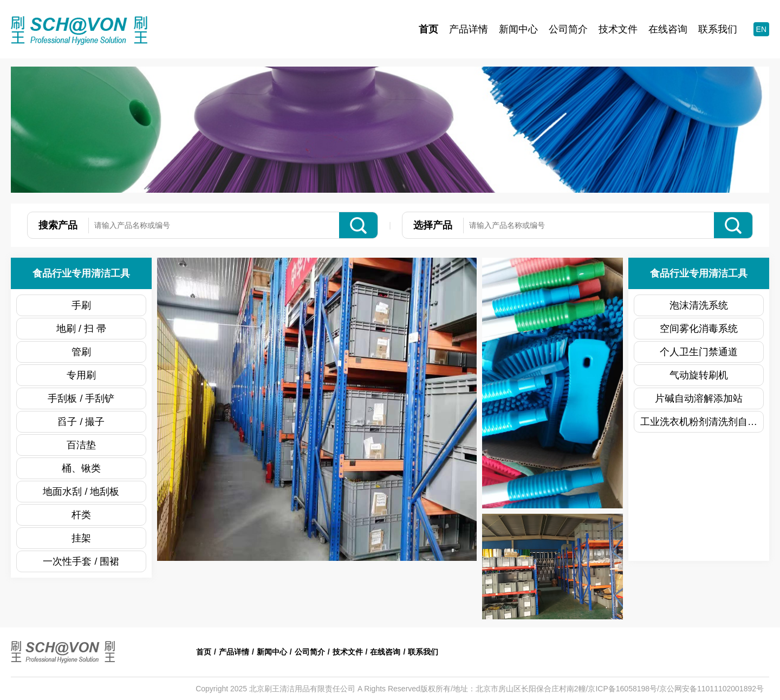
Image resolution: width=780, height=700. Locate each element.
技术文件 (618, 29)
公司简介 (568, 29)
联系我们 (718, 29)
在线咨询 (668, 29)
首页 (428, 29)
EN (761, 29)
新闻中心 (518, 29)
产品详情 (469, 29)
